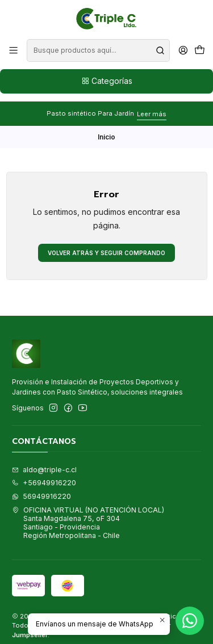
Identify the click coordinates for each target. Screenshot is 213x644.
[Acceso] (183, 50)
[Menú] (14, 50)
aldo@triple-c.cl (44, 462)
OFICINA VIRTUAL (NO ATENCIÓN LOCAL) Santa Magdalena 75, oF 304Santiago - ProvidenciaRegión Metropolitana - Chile (88, 515)
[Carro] (199, 50)
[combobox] (98, 50)
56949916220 (41, 488)
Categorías (107, 81)
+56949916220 (44, 475)
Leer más (152, 106)
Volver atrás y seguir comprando (106, 245)
